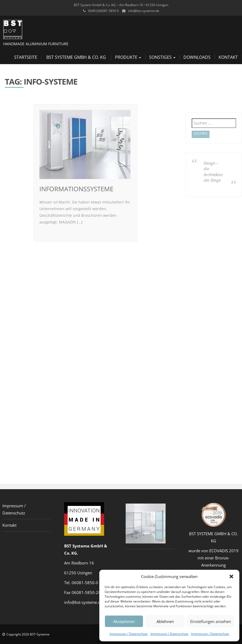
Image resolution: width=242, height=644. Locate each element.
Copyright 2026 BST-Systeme (28, 634)
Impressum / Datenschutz (129, 634)
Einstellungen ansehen (211, 621)
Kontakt (228, 57)
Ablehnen (165, 621)
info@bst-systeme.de (144, 11)
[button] (231, 576)
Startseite (26, 57)
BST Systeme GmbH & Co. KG (76, 57)
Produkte (128, 57)
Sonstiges (162, 57)
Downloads (197, 57)
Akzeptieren (124, 621)
